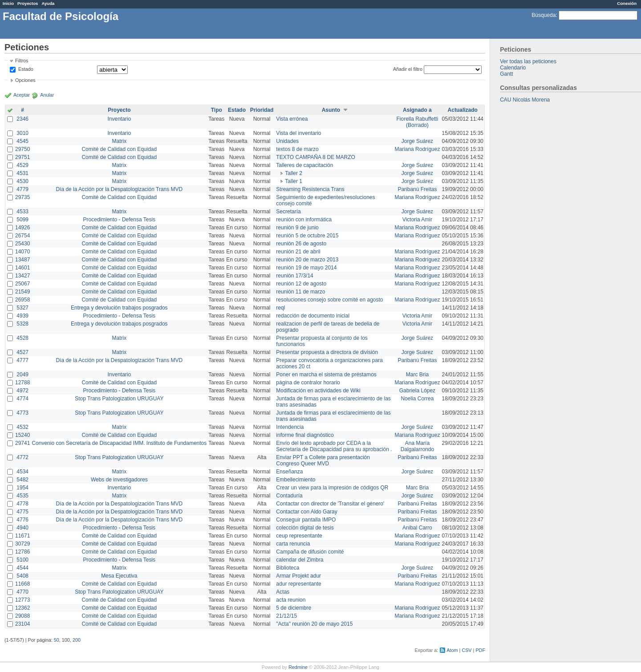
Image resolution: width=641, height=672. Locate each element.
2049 (22, 375)
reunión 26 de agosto (301, 244)
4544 (22, 568)
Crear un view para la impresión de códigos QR (332, 488)
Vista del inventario (298, 133)
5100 (22, 560)
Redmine (298, 667)
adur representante (298, 584)
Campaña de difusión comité (310, 552)
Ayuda (48, 3)
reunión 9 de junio (297, 228)
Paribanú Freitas (417, 189)
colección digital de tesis (305, 528)
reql (280, 308)
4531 (22, 173)
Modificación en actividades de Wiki (318, 391)
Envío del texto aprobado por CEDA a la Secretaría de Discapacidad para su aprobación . (334, 446)
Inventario (119, 119)
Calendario (513, 68)
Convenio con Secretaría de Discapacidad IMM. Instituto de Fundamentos (119, 443)
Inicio (8, 3)
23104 (22, 624)
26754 (22, 236)
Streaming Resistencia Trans (310, 189)
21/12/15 (286, 616)
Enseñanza (289, 472)
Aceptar (22, 95)
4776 (22, 520)
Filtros (22, 61)
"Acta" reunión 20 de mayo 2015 (314, 624)
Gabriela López (417, 391)
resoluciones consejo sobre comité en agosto (329, 300)
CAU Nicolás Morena (525, 100)
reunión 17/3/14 (294, 276)
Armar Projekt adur (298, 576)
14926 (22, 228)
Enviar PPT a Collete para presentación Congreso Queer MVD (323, 460)
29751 (22, 157)
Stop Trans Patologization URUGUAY (119, 399)
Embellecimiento (296, 480)
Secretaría (288, 212)
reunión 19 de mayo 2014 (306, 268)
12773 (22, 600)
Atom (452, 650)
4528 (22, 338)
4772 (22, 457)
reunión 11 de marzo (300, 292)
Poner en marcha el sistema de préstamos (326, 375)
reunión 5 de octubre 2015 (307, 236)
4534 (22, 472)
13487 (22, 260)
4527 (22, 352)
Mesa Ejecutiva (119, 576)
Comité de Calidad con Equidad (119, 149)
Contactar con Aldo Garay (306, 512)
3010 (22, 133)
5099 (22, 220)
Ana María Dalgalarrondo (417, 446)
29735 (22, 197)
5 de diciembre (294, 608)
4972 (22, 391)
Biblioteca (288, 568)
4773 (22, 413)
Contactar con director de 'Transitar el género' (330, 504)
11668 (22, 584)
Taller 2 (294, 173)
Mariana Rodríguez (417, 149)
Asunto (331, 110)
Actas (283, 592)
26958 (22, 300)
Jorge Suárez (417, 141)
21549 (22, 292)
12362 (22, 608)
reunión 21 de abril (298, 252)
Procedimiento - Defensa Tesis (120, 220)
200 (77, 640)
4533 (22, 212)
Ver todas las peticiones (528, 61)
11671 (22, 536)
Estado (26, 69)
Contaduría (289, 496)
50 (57, 640)
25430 (22, 244)
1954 (22, 488)
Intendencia (290, 427)
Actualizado (463, 110)
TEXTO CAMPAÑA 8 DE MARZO (316, 157)
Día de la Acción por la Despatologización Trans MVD (119, 189)
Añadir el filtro (408, 69)
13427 (22, 276)
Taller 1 (294, 181)
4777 (22, 360)
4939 (22, 316)
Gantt (506, 74)
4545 (22, 141)
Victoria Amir (417, 220)
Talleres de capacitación (304, 165)
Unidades (287, 141)
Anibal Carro (417, 528)
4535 (22, 496)
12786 (22, 552)
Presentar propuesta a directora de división (327, 352)
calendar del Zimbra (300, 560)
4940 (22, 528)
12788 (22, 383)
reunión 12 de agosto (301, 284)
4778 (22, 504)
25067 (22, 284)
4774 (22, 399)
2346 (22, 119)
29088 (22, 616)
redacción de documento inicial (313, 316)
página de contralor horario (308, 383)
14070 (22, 252)
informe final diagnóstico (305, 435)
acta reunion (291, 600)
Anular (47, 95)
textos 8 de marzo (297, 149)
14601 (22, 268)
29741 (22, 443)
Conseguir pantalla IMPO (306, 520)
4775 (22, 512)
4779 (22, 189)
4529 (22, 165)
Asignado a (417, 110)
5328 (22, 324)
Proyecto (119, 110)
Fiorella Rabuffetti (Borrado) (418, 122)
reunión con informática (304, 220)
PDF (480, 650)
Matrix (119, 141)
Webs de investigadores (119, 480)
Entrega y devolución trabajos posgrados (119, 308)
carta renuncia (293, 544)
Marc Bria (417, 375)
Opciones (25, 80)
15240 (22, 435)
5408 (22, 576)
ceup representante (299, 536)
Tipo (217, 110)
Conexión (627, 3)
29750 (22, 149)
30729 (22, 544)
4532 (22, 427)
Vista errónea (292, 119)
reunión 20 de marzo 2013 (307, 260)
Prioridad (262, 110)
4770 (22, 592)
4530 (22, 181)
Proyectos (28, 3)
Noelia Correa (417, 399)
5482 (22, 480)
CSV (467, 650)
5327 (22, 308)
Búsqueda (544, 15)
